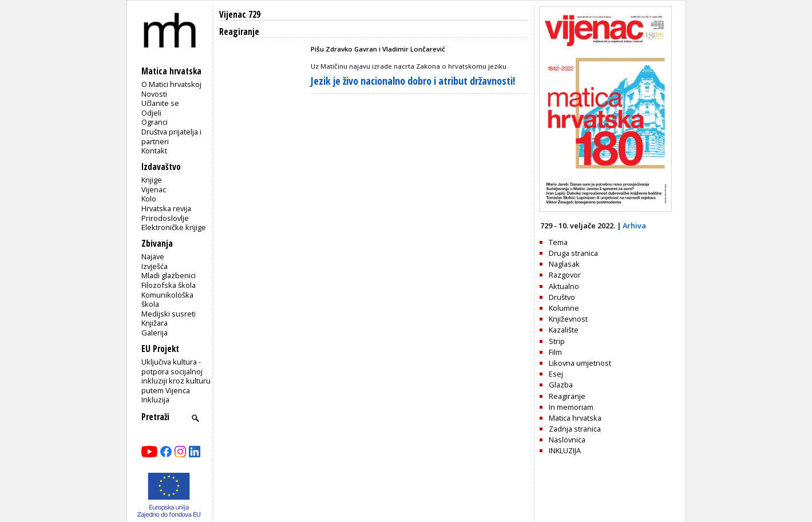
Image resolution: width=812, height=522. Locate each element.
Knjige (152, 180)
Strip (557, 341)
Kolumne (564, 308)
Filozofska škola (169, 285)
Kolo (149, 199)
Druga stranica (573, 253)
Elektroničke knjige (174, 227)
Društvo (562, 297)
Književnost (568, 319)
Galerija (155, 333)
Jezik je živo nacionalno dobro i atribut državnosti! (413, 81)
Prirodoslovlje (165, 218)
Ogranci (155, 122)
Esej (556, 374)
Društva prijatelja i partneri (171, 137)
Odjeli (151, 113)
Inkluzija (155, 400)
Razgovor (565, 275)
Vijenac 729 (240, 15)
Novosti (154, 94)
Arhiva (634, 226)
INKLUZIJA (565, 450)
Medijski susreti (169, 314)
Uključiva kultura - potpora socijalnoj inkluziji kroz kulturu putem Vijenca (176, 376)
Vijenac (154, 189)
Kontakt (154, 151)
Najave (153, 256)
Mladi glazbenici (169, 275)
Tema (558, 242)
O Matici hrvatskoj (171, 84)
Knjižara (155, 323)
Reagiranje (567, 396)
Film (555, 352)
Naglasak (564, 264)
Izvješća (155, 266)
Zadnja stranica (575, 429)
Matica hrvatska (575, 418)
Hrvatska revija (166, 208)
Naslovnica (567, 440)
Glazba (561, 385)
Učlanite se (160, 103)
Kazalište (564, 330)
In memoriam (571, 407)
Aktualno (564, 286)
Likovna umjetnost (580, 363)
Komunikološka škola (167, 300)
